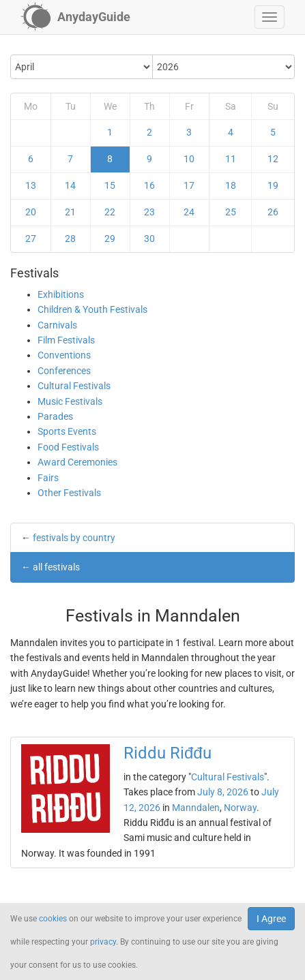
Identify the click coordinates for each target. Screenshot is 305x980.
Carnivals (57, 325)
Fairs (48, 478)
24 (189, 212)
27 (31, 239)
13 (31, 185)
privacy (103, 942)
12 (273, 159)
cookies (53, 919)
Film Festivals (66, 340)
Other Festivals (69, 493)
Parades (55, 416)
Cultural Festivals (74, 386)
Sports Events (67, 431)
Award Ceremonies (77, 462)
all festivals (56, 567)
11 (231, 159)
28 (70, 239)
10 (189, 159)
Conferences (64, 371)
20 (31, 212)
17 (189, 185)
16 (149, 185)
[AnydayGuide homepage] (75, 17)
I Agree (271, 919)
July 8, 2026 (223, 792)
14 (70, 185)
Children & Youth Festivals (92, 309)
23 (149, 212)
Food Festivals (68, 447)
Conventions (64, 355)
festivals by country (74, 538)
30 (149, 239)
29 (110, 239)
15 (110, 185)
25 (231, 212)
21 (70, 212)
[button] (270, 17)
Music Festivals (70, 401)
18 (231, 185)
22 (110, 212)
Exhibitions (61, 294)
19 (273, 185)
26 (273, 212)
